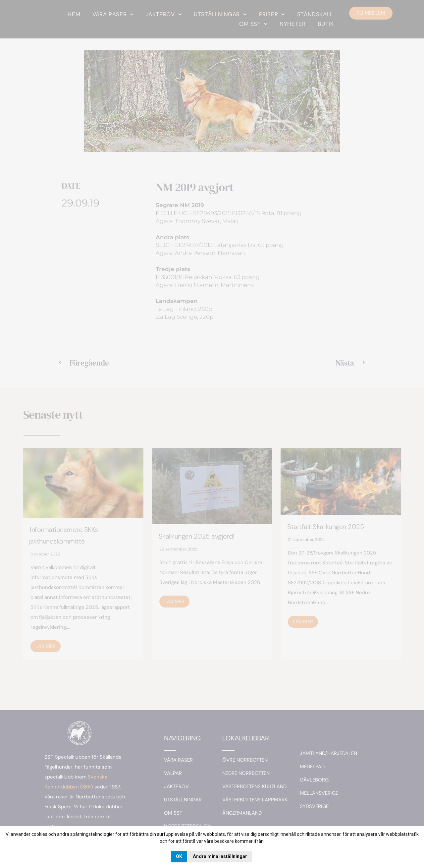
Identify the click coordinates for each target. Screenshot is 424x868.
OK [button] (179, 856)
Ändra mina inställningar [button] (220, 856)
